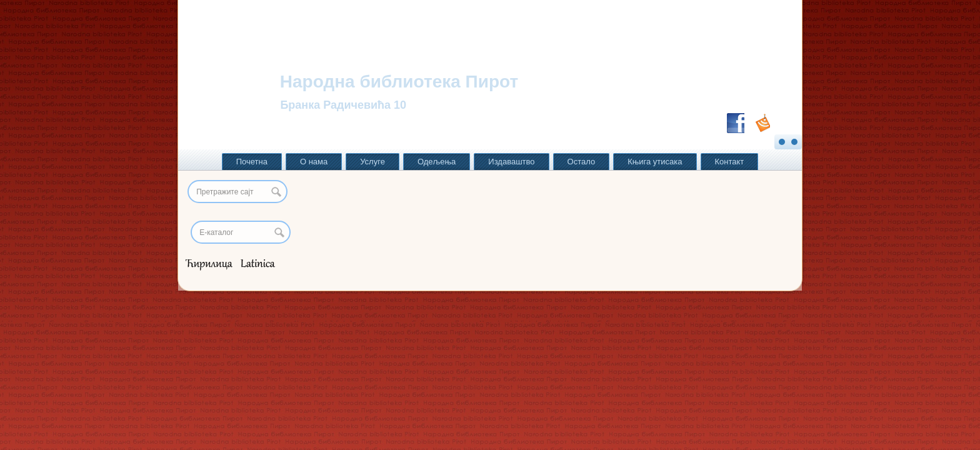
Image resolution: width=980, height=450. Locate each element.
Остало (582, 162)
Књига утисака (655, 162)
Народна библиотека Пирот (399, 82)
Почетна (252, 162)
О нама (314, 162)
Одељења (437, 162)
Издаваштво (511, 162)
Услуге (372, 162)
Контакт (730, 162)
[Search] (241, 232)
